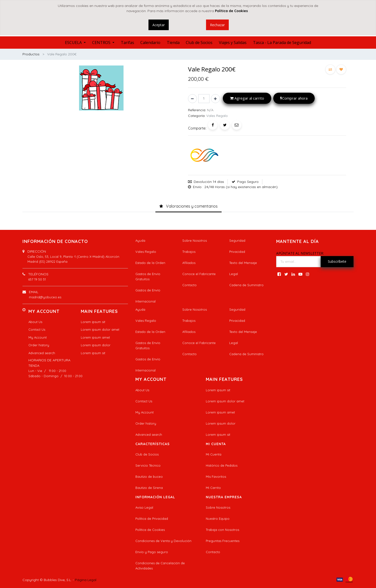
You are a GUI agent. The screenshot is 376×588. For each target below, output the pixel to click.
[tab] (188, 206)
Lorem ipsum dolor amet (100, 329)
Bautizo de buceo (149, 477)
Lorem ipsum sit (93, 322)
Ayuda (140, 240)
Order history (39, 345)
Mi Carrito (213, 488)
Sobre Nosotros (195, 240)
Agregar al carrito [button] (247, 98)
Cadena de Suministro (246, 285)
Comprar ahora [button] (294, 98)
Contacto (189, 285)
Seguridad (237, 240)
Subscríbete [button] (337, 261)
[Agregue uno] (215, 99)
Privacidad (237, 252)
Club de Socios (147, 454)
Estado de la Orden (150, 263)
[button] (330, 69)
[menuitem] (127, 43)
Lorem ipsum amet (95, 337)
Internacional (146, 301)
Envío (197, 187)
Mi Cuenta (214, 454)
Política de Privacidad (152, 519)
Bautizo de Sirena (149, 488)
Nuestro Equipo (218, 519)
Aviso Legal (144, 507)
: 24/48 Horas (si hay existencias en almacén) (240, 187)
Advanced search (42, 353)
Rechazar (217, 25)
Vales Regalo (146, 252)
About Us (35, 322)
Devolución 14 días (209, 182)
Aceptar (159, 25)
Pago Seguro (248, 182)
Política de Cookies (150, 530)
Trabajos (189, 252)
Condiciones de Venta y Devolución (163, 541)
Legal (234, 274)
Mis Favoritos (216, 477)
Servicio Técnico (148, 465)
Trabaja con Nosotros (222, 530)
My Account (38, 337)
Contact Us (37, 329)
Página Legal (86, 580)
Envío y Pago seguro (152, 552)
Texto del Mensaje (243, 263)
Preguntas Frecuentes (223, 541)
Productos (31, 54)
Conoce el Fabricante (199, 274)
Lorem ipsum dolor (96, 345)
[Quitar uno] (192, 99)
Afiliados (189, 263)
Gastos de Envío (148, 290)
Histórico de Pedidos (222, 465)
